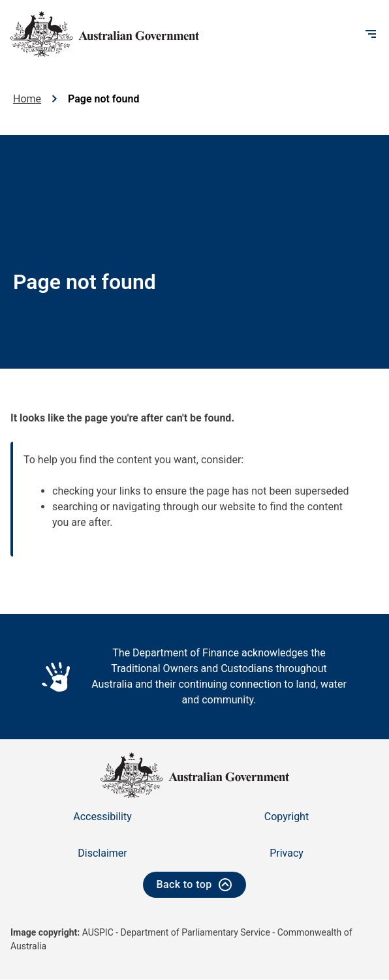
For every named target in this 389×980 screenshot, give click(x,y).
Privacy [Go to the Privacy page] (287, 853)
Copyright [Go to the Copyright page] (287, 817)
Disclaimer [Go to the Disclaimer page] (102, 853)
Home (27, 99)
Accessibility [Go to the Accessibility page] (102, 817)
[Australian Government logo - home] (105, 34)
